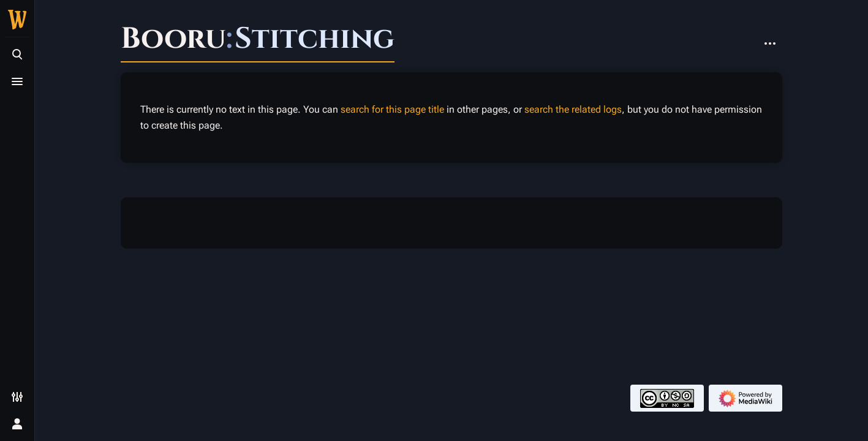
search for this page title (392, 109)
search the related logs (573, 109)
